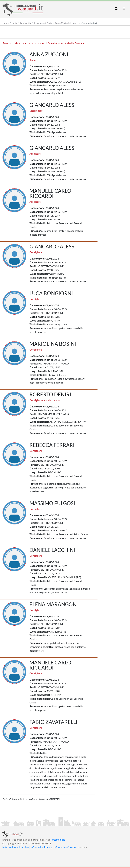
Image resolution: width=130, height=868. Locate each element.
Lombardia (25, 23)
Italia (14, 23)
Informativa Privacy (41, 847)
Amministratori (89, 23)
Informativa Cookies (65, 847)
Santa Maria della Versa (67, 23)
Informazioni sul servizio (16, 847)
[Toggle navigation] (116, 9)
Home (6, 23)
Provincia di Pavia (43, 23)
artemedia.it (58, 840)
